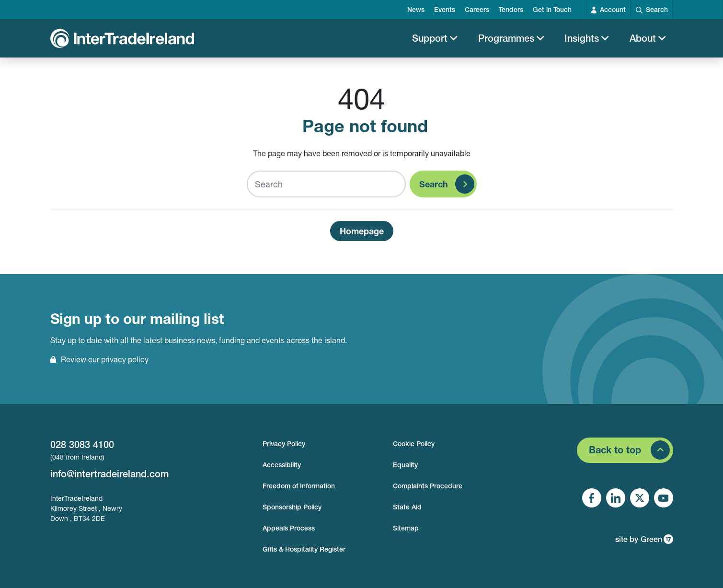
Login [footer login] (401, 549)
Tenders (511, 10)
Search (434, 189)
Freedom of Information (299, 486)
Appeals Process (289, 528)
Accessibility (282, 465)
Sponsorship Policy (292, 507)
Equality (405, 465)
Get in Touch (552, 10)
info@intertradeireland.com (109, 474)
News (416, 10)
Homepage (362, 236)
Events (445, 10)
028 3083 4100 (82, 444)
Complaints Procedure (428, 486)
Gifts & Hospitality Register (304, 549)
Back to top (615, 450)
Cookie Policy (414, 444)
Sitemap (406, 528)
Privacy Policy (284, 444)
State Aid (407, 507)
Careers (477, 10)
